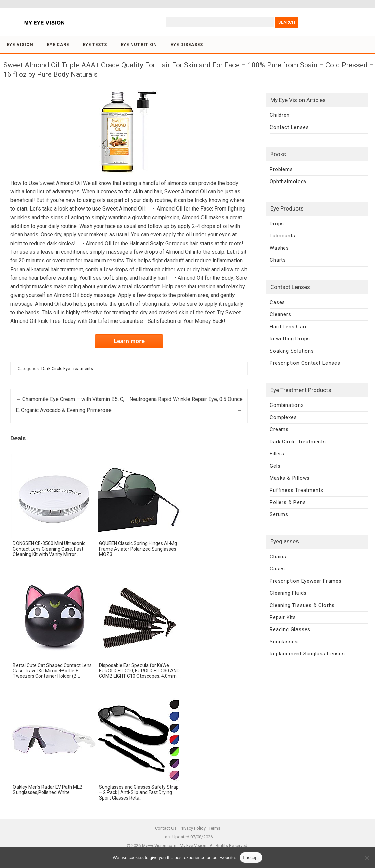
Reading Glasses (290, 629)
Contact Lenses (289, 127)
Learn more (129, 341)
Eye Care (58, 44)
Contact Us (166, 828)
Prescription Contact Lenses (305, 363)
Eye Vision (20, 44)
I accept (251, 857)
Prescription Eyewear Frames (306, 581)
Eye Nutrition (139, 44)
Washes (279, 248)
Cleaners (280, 314)
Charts (278, 260)
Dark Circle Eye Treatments (67, 369)
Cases (277, 302)
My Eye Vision (193, 846)
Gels (275, 466)
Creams (279, 429)
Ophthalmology (288, 181)
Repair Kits (283, 617)
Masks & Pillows (290, 478)
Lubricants (283, 236)
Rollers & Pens (288, 502)
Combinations (287, 405)
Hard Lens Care (289, 327)
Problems (281, 169)
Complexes (283, 417)
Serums (279, 514)
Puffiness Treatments (296, 490)
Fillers (277, 454)
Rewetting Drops (290, 339)
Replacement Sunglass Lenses (307, 654)
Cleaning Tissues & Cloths (302, 605)
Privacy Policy (193, 828)
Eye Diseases (187, 44)
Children (279, 115)
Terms (214, 828)
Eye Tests (95, 44)
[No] (367, 858)
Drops (277, 224)
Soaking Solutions (292, 351)
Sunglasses (284, 642)
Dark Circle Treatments (298, 442)
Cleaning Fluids (288, 593)
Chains (278, 557)
